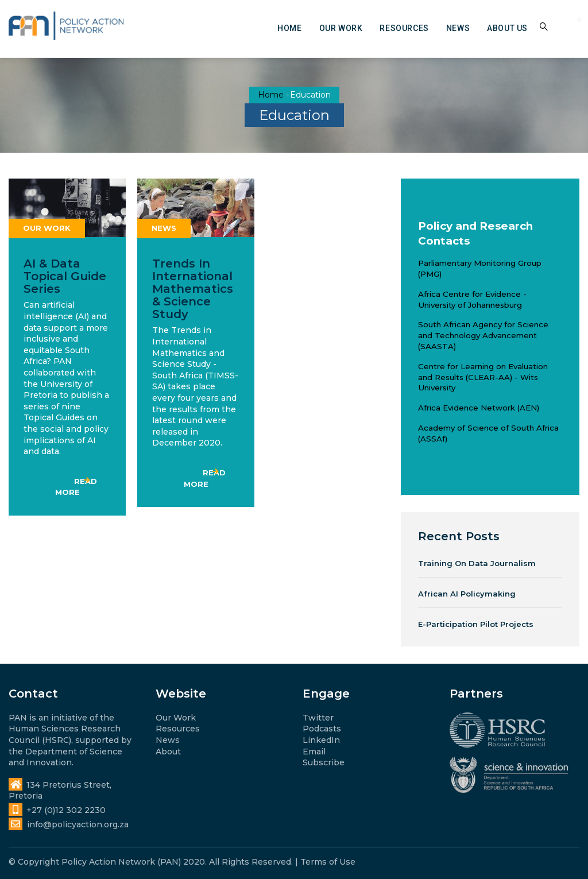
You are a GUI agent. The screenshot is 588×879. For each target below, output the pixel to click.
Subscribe (324, 762)
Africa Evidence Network (467, 408)
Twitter (318, 718)
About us (507, 28)
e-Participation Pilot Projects (476, 624)
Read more (76, 487)
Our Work (176, 718)
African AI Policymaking (467, 594)
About (168, 752)
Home (289, 28)
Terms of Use (328, 862)
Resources (404, 28)
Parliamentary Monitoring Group (480, 263)
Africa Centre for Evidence (469, 294)
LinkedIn (321, 740)
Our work (341, 28)
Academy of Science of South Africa (488, 428)
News (458, 28)
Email (314, 752)
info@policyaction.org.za (69, 824)
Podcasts (322, 729)
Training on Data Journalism (477, 563)
